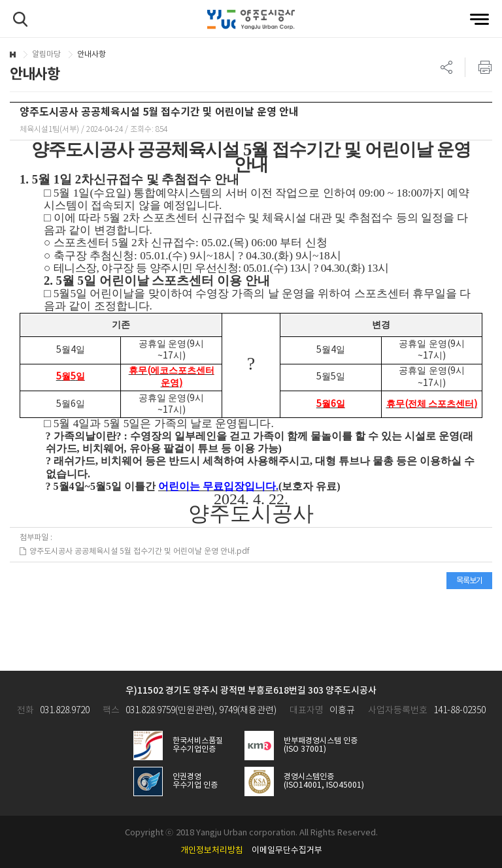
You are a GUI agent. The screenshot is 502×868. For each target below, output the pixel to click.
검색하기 (20, 19)
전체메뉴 (479, 19)
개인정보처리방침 (212, 851)
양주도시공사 (251, 20)
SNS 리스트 (447, 67)
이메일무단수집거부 (287, 851)
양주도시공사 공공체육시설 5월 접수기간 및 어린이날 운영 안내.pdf (135, 552)
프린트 (478, 67)
